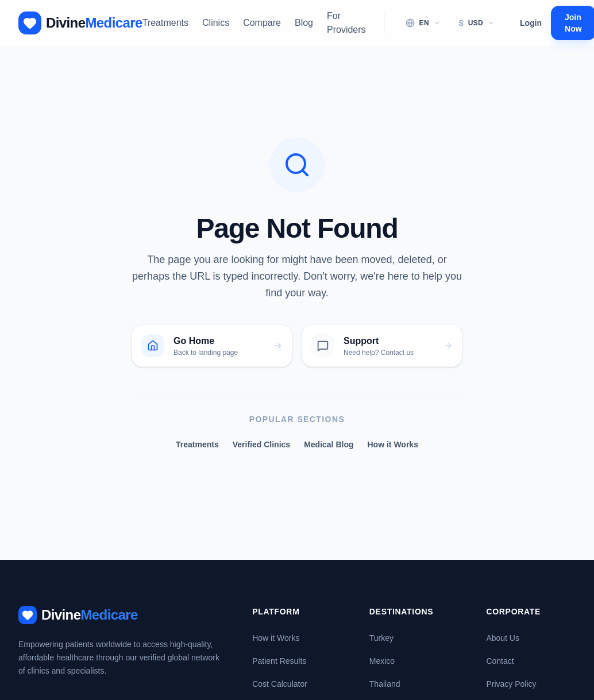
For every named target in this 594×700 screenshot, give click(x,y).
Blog (304, 23)
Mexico (382, 661)
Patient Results (279, 661)
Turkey (381, 638)
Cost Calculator (280, 684)
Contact (500, 661)
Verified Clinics (261, 444)
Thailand (385, 684)
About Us (503, 638)
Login (531, 23)
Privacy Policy (511, 684)
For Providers (346, 23)
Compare (262, 23)
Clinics (216, 23)
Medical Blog (329, 444)
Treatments (165, 23)
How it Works (393, 444)
